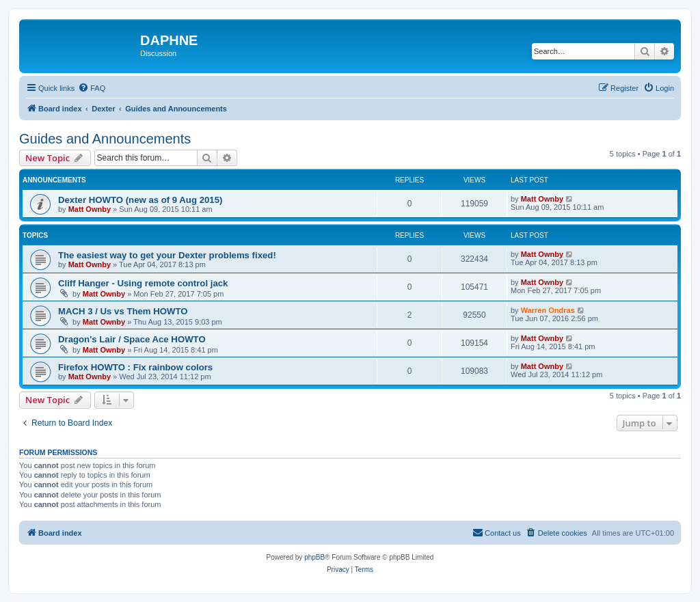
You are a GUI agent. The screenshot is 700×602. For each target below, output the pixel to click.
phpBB (314, 557)
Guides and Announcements (105, 139)
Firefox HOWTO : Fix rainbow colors (135, 367)
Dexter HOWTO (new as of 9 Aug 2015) (140, 200)
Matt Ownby (90, 209)
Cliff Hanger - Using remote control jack (143, 283)
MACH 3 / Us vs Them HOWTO (123, 311)
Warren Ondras (548, 310)
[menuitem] (92, 88)
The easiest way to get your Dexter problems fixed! (167, 255)
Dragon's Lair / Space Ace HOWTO (132, 339)
